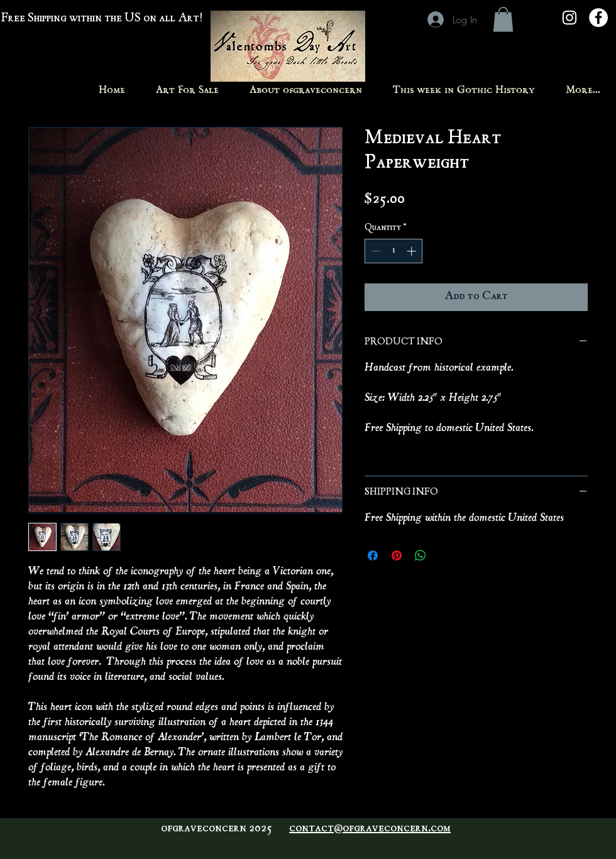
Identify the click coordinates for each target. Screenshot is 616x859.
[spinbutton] (394, 251)
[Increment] (413, 251)
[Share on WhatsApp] (421, 555)
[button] (503, 19)
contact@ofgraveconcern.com (370, 829)
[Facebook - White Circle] (598, 18)
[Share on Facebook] (373, 555)
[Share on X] (444, 555)
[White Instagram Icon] (569, 18)
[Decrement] (375, 251)
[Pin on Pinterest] (397, 555)
